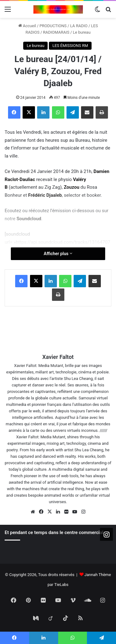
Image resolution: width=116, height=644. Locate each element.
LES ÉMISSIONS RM (70, 46)
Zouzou (72, 187)
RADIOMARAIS (56, 32)
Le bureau (82, 32)
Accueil (27, 26)
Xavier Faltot (58, 357)
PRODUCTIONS (53, 26)
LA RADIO (79, 26)
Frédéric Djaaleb (45, 195)
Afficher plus (58, 254)
